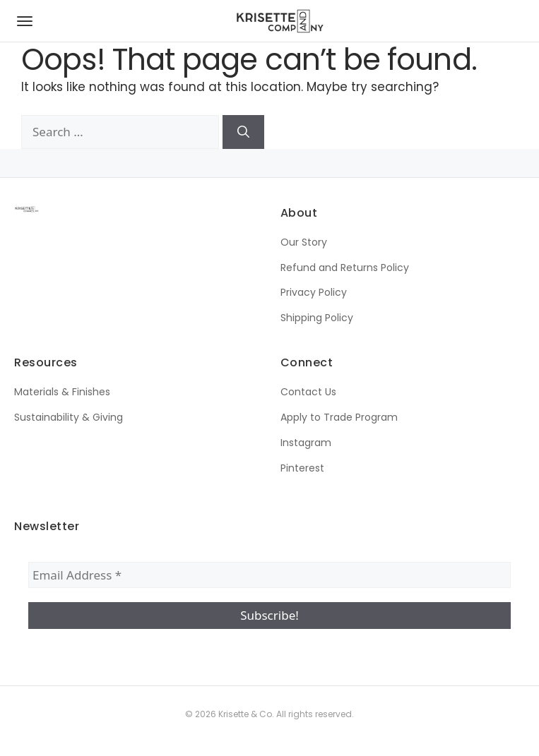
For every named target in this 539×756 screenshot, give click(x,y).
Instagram (306, 443)
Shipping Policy (317, 318)
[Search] (243, 132)
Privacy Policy (314, 292)
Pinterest (302, 468)
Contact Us (308, 392)
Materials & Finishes (62, 392)
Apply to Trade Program (339, 417)
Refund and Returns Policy (345, 268)
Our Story (304, 242)
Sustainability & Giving (69, 417)
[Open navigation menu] (25, 21)
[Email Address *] (269, 575)
